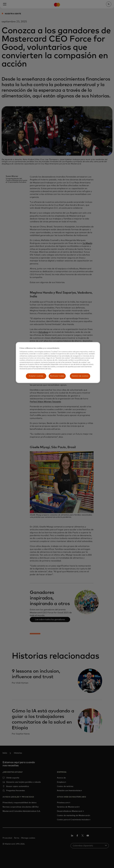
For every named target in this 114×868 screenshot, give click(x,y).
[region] (58, 362)
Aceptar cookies (36, 376)
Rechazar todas (57, 376)
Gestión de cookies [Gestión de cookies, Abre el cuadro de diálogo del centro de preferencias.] (80, 376)
